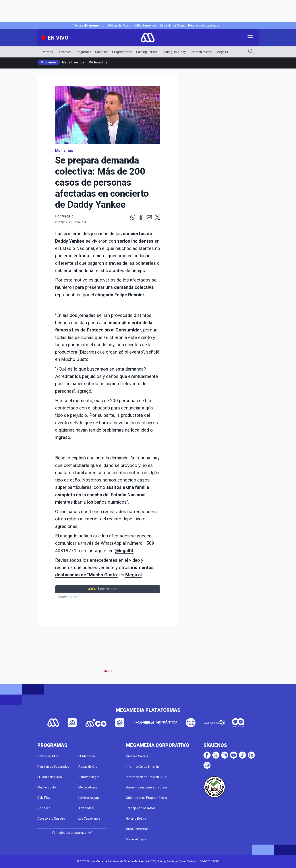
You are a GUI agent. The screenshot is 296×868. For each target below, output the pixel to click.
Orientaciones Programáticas (146, 798)
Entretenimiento (201, 52)
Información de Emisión (142, 767)
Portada (47, 52)
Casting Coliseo (147, 52)
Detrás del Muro (119, 25)
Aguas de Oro (88, 767)
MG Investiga (98, 62)
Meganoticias (88, 787)
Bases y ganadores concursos (147, 787)
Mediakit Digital (137, 839)
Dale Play (44, 798)
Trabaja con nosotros (141, 808)
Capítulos (102, 52)
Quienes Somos (137, 756)
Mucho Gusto (47, 787)
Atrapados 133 (89, 808)
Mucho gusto (68, 597)
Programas (83, 52)
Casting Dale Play (174, 52)
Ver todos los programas (72, 833)
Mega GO (223, 52)
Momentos (49, 62)
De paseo (44, 808)
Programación (122, 52)
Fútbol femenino (145, 25)
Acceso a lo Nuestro (51, 819)
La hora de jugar (90, 798)
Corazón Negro (89, 777)
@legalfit (124, 551)
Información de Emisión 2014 (146, 777)
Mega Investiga (73, 62)
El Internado (87, 756)
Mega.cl (133, 575)
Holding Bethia (136, 819)
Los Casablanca (89, 819)
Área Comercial (137, 829)
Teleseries (64, 52)
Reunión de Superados (204, 25)
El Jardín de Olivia (172, 25)
